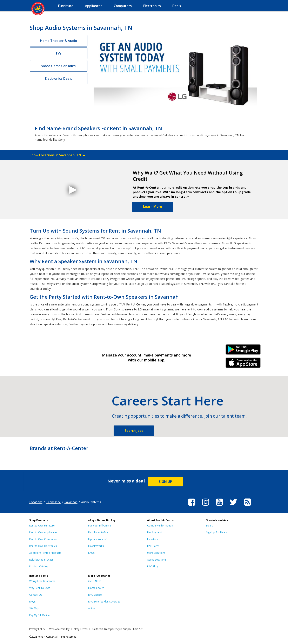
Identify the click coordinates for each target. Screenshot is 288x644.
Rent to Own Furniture (42, 526)
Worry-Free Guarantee (42, 581)
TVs (58, 53)
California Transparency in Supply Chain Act (117, 629)
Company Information (160, 526)
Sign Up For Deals (216, 532)
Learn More (153, 207)
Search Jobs (134, 431)
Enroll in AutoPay (98, 532)
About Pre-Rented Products (45, 553)
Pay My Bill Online (39, 615)
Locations (36, 502)
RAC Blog (153, 566)
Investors (153, 539)
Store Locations (156, 553)
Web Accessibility (59, 629)
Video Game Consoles (58, 66)
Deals (209, 526)
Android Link (243, 351)
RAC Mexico (95, 595)
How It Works (96, 546)
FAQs (91, 553)
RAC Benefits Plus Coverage (104, 602)
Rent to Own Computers (43, 539)
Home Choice (96, 588)
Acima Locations (157, 560)
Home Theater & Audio (59, 41)
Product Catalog (39, 566)
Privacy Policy (37, 629)
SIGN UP (165, 482)
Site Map (34, 608)
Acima (92, 608)
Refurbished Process (41, 560)
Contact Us (36, 595)
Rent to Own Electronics (43, 546)
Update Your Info (98, 539)
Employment (155, 532)
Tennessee (53, 502)
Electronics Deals (58, 78)
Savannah (71, 502)
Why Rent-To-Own (40, 588)
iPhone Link (243, 364)
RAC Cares (153, 546)
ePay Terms (81, 629)
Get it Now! (95, 581)
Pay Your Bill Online (100, 526)
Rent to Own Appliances (43, 532)
